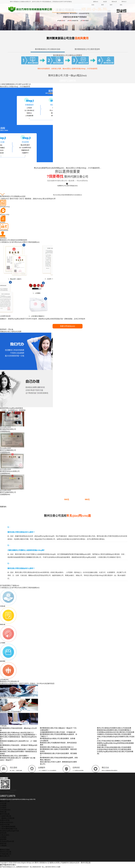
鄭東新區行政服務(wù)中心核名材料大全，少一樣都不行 (18, 742)
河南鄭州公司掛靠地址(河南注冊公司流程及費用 (114, 734)
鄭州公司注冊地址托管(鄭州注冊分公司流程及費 (114, 728)
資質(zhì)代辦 (5, 824)
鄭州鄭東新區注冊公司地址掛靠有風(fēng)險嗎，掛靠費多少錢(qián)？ (59, 759)
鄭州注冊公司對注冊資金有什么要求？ (21, 568)
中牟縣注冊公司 (6, 854)
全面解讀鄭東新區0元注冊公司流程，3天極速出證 (58, 732)
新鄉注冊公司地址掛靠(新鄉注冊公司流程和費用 (114, 747)
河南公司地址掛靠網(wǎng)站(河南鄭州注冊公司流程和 (116, 738)
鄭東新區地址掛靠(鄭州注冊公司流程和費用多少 (114, 730)
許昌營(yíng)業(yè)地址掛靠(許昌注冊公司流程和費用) (115, 753)
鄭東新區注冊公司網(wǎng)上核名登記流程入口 (17, 733)
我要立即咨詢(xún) (67, 326)
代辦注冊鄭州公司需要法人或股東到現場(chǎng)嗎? (26, 550)
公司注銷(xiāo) (5, 810)
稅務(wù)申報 (5, 820)
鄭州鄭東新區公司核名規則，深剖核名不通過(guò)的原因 (19, 746)
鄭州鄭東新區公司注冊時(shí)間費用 (68, 55)
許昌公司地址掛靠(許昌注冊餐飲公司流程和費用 (114, 741)
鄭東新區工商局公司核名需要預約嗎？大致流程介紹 (18, 749)
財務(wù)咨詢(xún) (7, 822)
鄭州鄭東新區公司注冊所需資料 (87, 49)
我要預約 (3, 507)
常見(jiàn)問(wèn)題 (7, 841)
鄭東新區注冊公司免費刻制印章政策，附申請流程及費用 (58, 744)
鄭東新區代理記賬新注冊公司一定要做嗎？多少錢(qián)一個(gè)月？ (18, 759)
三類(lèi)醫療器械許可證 (9, 829)
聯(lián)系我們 (113, 3)
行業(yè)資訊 (5, 835)
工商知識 (3, 846)
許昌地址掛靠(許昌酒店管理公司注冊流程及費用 (114, 749)
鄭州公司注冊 (5, 801)
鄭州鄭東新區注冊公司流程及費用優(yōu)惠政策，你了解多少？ (59, 735)
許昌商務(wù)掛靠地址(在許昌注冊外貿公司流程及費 (116, 732)
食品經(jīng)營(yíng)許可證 (9, 831)
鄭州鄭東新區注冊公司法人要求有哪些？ (14, 756)
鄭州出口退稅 (123, 3)
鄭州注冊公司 (5, 856)
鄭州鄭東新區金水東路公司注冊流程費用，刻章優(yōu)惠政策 (58, 740)
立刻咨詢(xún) (5, 431)
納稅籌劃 (3, 839)
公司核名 (3, 808)
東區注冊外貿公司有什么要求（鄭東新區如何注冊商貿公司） (58, 763)
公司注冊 (3, 803)
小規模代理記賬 (6, 816)
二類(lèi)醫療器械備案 (8, 827)
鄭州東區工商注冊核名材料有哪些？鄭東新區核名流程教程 (18, 753)
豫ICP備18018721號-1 (8, 865)
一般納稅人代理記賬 (7, 818)
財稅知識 (3, 833)
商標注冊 (3, 812)
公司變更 (3, 806)
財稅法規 (3, 843)
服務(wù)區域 (95, 3)
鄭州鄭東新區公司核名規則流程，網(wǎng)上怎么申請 (18, 729)
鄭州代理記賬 (5, 814)
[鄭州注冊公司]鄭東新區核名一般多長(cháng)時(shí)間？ (18, 738)
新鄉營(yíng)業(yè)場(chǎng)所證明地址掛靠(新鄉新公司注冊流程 (115, 744)
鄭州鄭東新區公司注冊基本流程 (48, 49)
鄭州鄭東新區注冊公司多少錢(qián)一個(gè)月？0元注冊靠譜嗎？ (58, 729)
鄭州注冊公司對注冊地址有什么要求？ (21, 532)
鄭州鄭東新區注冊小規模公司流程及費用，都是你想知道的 (58, 750)
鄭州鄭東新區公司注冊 (68, 38)
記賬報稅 (3, 837)
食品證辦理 (104, 3)
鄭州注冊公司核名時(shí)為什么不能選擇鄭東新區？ (18, 735)
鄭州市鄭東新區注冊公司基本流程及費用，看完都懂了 (58, 754)
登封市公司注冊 (6, 852)
